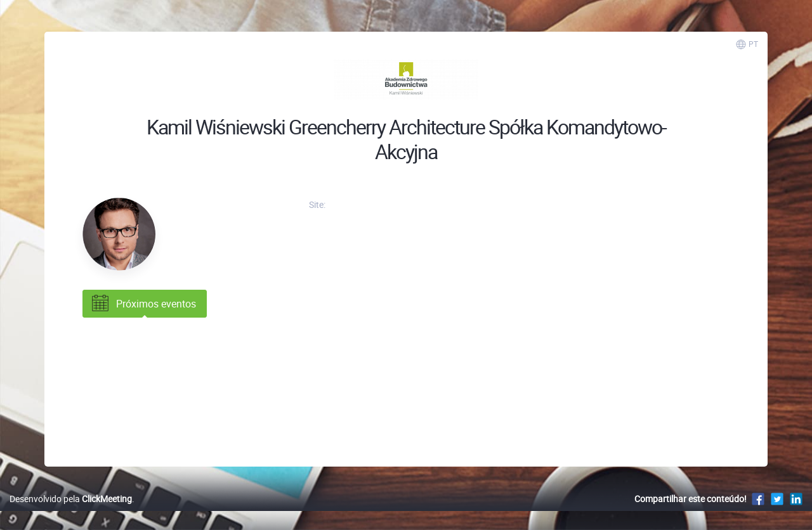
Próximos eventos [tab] (143, 304)
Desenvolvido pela (71, 499)
